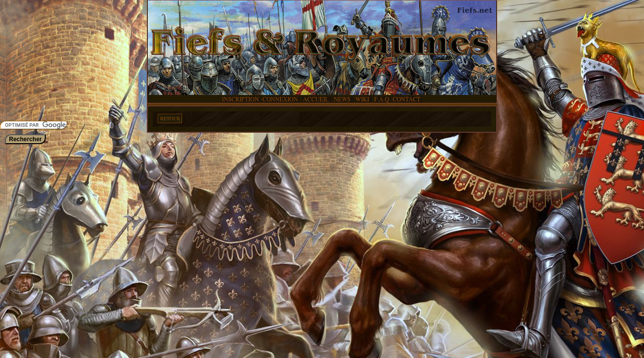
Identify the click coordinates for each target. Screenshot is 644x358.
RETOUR (170, 119)
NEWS (343, 99)
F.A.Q (382, 99)
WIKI (363, 99)
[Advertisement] (30, 60)
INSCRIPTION (240, 99)
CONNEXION (280, 99)
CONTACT (407, 99)
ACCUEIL (316, 99)
